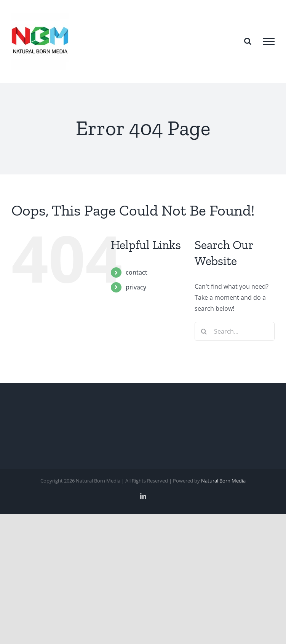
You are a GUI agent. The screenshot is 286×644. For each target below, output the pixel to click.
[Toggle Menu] (269, 42)
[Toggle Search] (248, 41)
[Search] (204, 331)
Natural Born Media (223, 481)
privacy (136, 287)
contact (137, 272)
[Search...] (235, 331)
